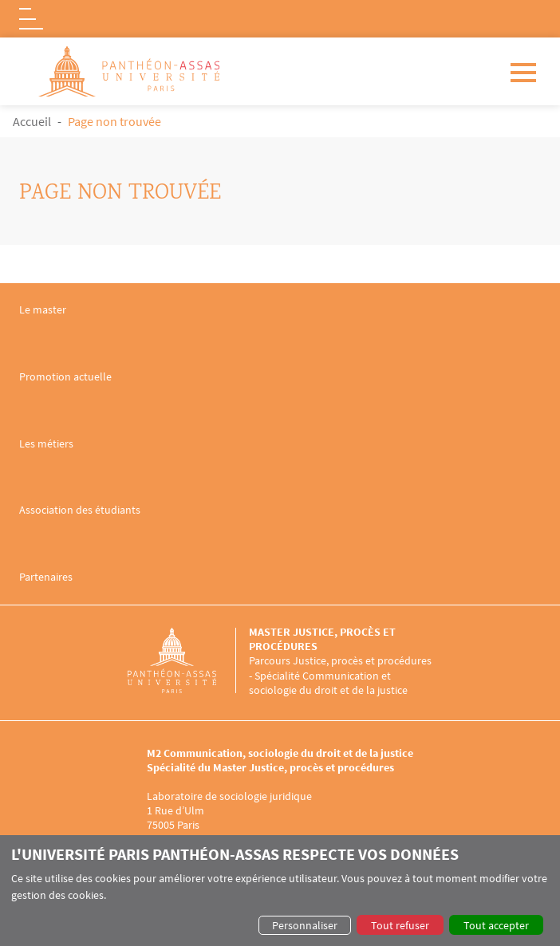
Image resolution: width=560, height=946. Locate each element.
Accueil (32, 121)
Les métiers (46, 444)
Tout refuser (400, 925)
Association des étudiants (80, 510)
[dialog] (280, 891)
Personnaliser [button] (305, 925)
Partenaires (46, 577)
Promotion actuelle (65, 377)
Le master (43, 310)
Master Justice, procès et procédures (322, 639)
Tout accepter (496, 925)
